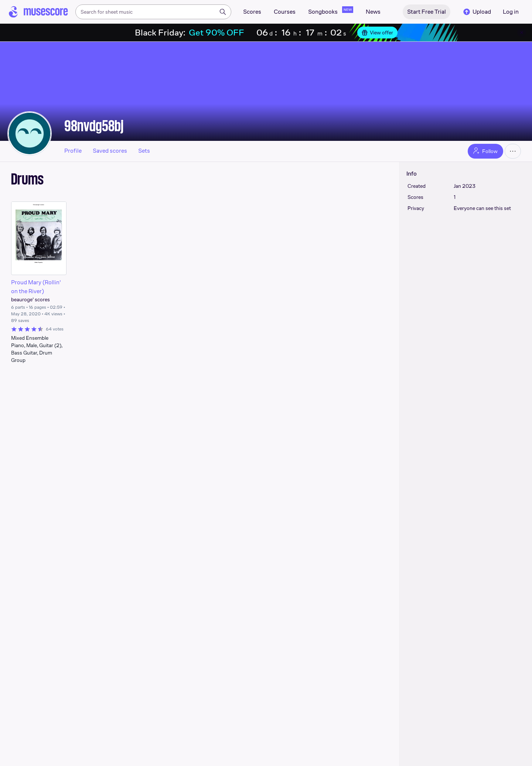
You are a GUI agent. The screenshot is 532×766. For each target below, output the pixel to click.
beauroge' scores (30, 299)
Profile (73, 151)
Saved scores (110, 151)
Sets (144, 151)
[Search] (223, 12)
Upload (477, 12)
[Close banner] (522, 33)
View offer (377, 33)
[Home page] (38, 12)
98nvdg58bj (94, 126)
